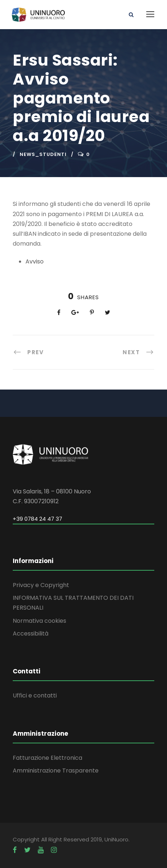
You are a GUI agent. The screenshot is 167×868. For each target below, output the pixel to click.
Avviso (35, 261)
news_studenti (43, 154)
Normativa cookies (39, 621)
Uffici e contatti (35, 695)
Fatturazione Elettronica (47, 758)
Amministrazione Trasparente (56, 771)
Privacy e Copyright (41, 585)
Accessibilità (31, 634)
